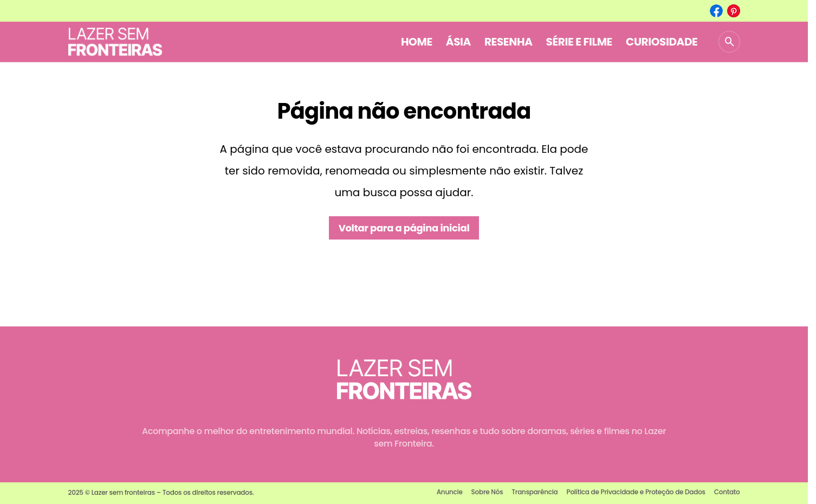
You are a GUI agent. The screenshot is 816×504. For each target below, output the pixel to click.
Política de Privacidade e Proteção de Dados (636, 492)
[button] (729, 42)
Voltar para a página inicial (404, 228)
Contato (727, 492)
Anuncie (450, 492)
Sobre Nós (487, 492)
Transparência (535, 492)
